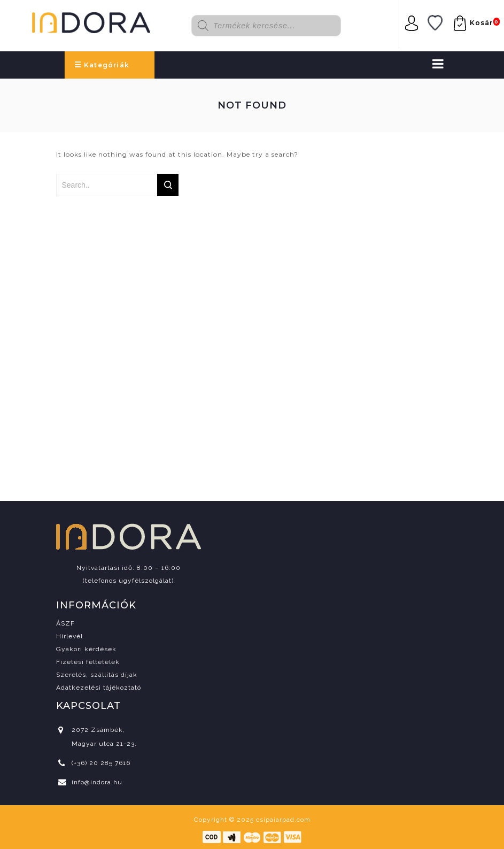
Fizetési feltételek (88, 662)
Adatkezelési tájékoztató (99, 688)
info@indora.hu (97, 782)
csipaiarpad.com (283, 820)
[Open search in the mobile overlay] (274, 26)
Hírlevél (69, 636)
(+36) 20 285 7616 (101, 763)
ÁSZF (65, 623)
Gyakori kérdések (86, 649)
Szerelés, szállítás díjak (97, 675)
